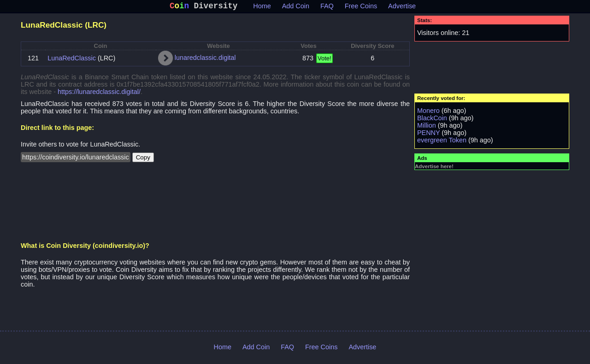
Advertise (402, 8)
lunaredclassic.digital (205, 59)
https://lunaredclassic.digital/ (99, 94)
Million (427, 127)
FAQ (327, 8)
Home (262, 8)
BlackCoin (432, 120)
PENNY (428, 135)
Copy (143, 159)
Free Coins (361, 8)
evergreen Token (442, 142)
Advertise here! (434, 168)
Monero (428, 112)
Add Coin (296, 8)
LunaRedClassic (72, 60)
